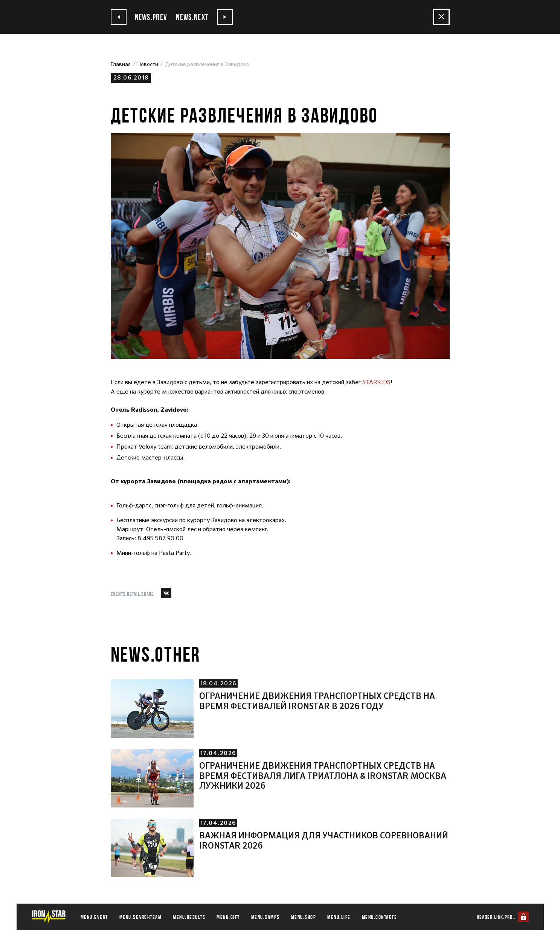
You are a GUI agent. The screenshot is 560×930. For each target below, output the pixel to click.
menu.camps (266, 917)
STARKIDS (377, 382)
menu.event (94, 917)
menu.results (189, 917)
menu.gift (228, 917)
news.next (207, 17)
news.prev (140, 17)
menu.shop (304, 917)
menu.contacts (380, 917)
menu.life (339, 917)
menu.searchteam (141, 917)
